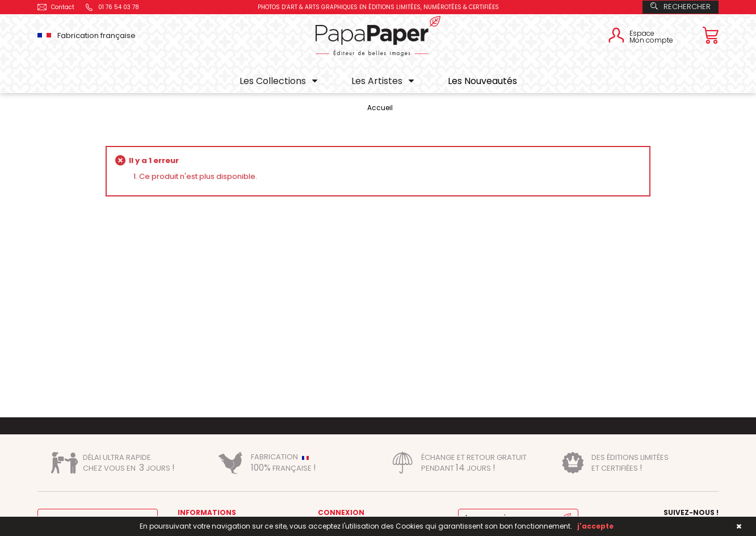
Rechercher (681, 7)
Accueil (380, 108)
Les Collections (273, 81)
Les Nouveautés (482, 81)
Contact (56, 7)
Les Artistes (377, 81)
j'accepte (595, 526)
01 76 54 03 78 (112, 7)
